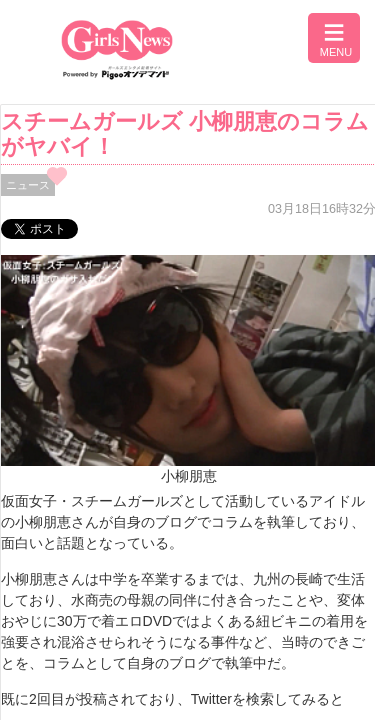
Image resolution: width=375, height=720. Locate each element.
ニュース (28, 185)
